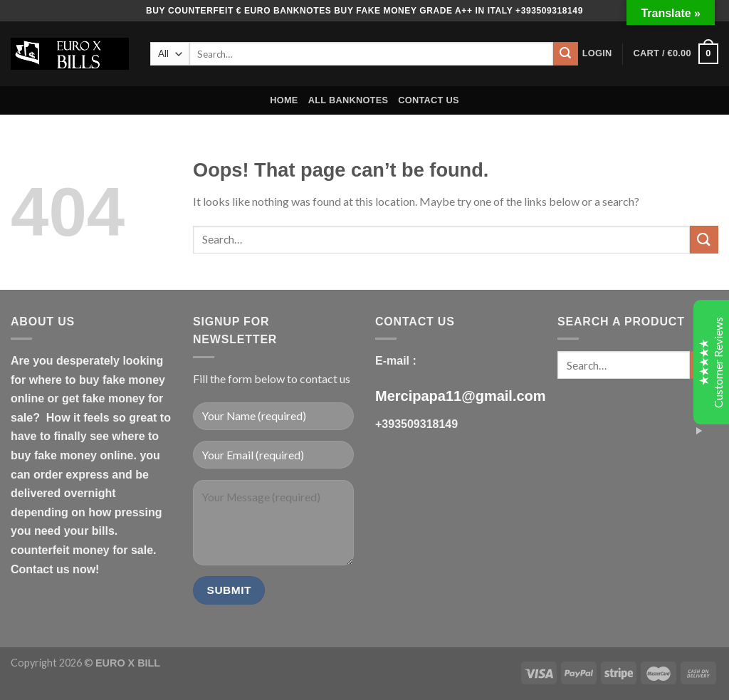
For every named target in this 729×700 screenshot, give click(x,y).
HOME (284, 100)
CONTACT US (429, 100)
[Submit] (565, 54)
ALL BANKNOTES (348, 100)
